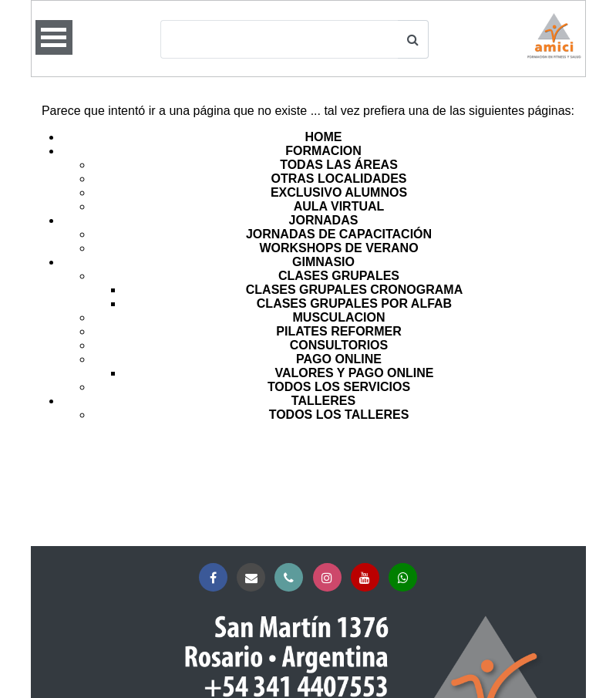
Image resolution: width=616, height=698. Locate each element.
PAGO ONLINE (339, 359)
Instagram (330, 578)
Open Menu (54, 37)
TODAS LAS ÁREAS (339, 165)
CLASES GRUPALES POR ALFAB (354, 303)
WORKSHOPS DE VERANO (338, 248)
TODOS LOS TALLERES (339, 415)
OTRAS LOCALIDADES (339, 179)
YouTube (368, 578)
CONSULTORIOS (339, 345)
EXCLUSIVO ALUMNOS (339, 192)
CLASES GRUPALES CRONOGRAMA (355, 290)
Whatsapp (406, 578)
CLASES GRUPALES (339, 276)
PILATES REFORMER (338, 331)
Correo (254, 578)
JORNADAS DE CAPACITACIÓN (339, 234)
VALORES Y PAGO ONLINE (355, 373)
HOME (324, 137)
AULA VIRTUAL (339, 206)
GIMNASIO (323, 262)
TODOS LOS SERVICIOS (339, 387)
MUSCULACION (339, 317)
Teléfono (292, 578)
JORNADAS (324, 220)
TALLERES (323, 401)
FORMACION (323, 151)
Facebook (216, 578)
